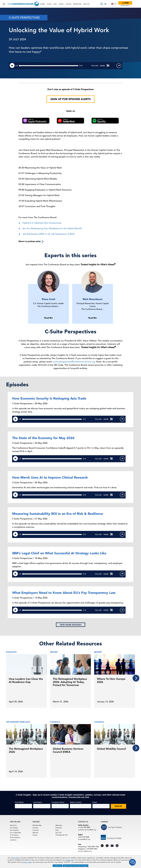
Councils (68, 4)
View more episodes (71, 625)
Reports (35, 833)
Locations (13, 840)
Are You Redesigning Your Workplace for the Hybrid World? (52, 228)
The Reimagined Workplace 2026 (26, 750)
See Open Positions (115, 827)
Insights (43, 4)
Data (55, 4)
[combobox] (114, 4)
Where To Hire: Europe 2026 (111, 680)
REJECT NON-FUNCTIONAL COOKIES (76, 866)
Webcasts (59, 825)
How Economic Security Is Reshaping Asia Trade (49, 398)
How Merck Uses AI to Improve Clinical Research (50, 477)
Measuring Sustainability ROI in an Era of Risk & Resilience (58, 514)
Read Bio (48, 318)
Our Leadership (15, 833)
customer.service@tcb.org (87, 830)
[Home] (23, 4)
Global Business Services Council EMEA (68, 750)
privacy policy (27, 862)
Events (49, 4)
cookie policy (70, 860)
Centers (61, 4)
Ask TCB (58, 833)
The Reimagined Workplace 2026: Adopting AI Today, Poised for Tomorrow (70, 682)
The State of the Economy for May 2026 (43, 438)
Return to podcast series (31, 242)
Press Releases (15, 837)
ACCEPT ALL (58, 866)
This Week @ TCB (61, 835)
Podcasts (58, 828)
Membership (77, 4)
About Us (86, 4)
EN (114, 4)
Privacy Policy (16, 858)
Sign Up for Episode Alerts (71, 99)
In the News (14, 835)
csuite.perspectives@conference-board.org (74, 362)
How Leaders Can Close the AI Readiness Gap (26, 680)
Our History (14, 828)
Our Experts (14, 830)
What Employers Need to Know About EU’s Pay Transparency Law (64, 593)
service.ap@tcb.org (85, 851)
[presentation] (136, 678)
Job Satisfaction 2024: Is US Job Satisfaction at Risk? (49, 234)
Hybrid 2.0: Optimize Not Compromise (42, 223)
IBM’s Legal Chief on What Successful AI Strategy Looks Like (59, 553)
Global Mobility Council (111, 749)
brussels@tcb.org (84, 839)
